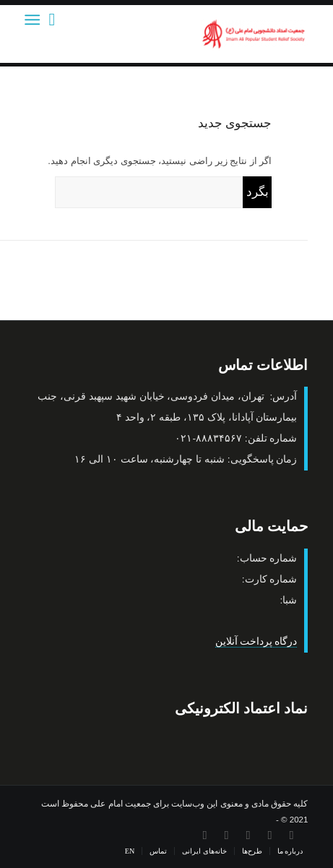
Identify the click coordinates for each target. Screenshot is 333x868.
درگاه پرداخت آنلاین (256, 641)
